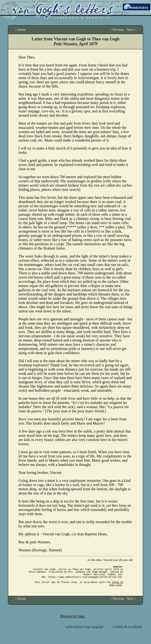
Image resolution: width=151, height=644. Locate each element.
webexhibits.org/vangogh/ (85, 632)
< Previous (117, 30)
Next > (131, 30)
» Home (21, 30)
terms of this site (116, 589)
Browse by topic (73, 622)
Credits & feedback (127, 632)
